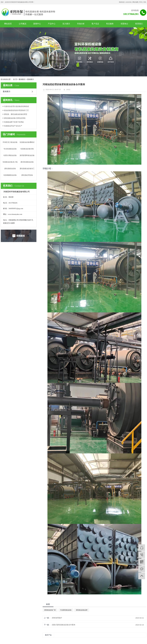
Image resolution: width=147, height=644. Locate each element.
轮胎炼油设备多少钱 (10, 162)
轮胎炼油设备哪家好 (27, 142)
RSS (141, 2)
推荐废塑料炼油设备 (27, 155)
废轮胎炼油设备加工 (27, 169)
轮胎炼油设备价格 (27, 149)
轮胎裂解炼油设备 (10, 175)
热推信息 (122, 2)
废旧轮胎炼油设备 (27, 162)
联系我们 (139, 24)
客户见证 (95, 24)
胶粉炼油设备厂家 (50, 610)
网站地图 (135, 2)
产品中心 (52, 24)
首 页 (15, 79)
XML (145, 2)
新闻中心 (37, 24)
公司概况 (23, 24)
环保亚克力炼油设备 (10, 142)
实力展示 (66, 24)
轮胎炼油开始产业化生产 (13, 126)
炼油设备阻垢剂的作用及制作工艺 (16, 110)
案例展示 (22, 79)
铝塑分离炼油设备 (10, 155)
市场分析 (81, 24)
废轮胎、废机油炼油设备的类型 (16, 114)
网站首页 (8, 24)
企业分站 (129, 2)
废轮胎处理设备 (27, 175)
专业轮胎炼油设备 (10, 149)
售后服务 (110, 24)
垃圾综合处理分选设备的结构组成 (16, 106)
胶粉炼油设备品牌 (82, 610)
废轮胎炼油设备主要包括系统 (15, 118)
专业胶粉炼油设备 (66, 610)
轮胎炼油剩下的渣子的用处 (14, 122)
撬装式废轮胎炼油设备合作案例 (64, 625)
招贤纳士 (124, 24)
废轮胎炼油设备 (10, 169)
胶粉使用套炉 (57, 618)
